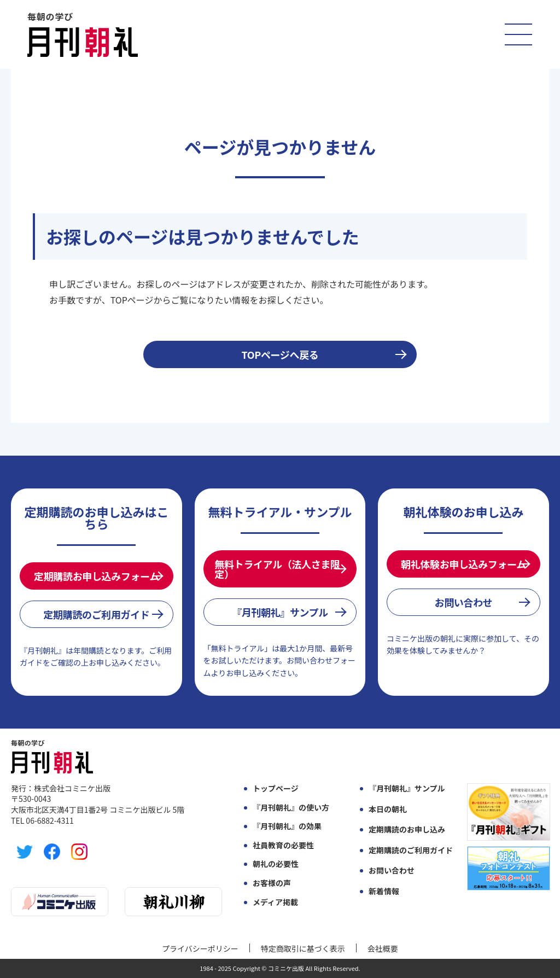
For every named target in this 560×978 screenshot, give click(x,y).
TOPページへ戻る (280, 354)
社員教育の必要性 (283, 845)
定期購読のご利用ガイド (96, 614)
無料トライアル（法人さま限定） (278, 569)
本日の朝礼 (388, 809)
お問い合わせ (464, 602)
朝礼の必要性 (276, 864)
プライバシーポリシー (200, 948)
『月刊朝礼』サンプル (280, 612)
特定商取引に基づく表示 (303, 948)
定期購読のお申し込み (407, 829)
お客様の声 (272, 883)
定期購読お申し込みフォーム (97, 576)
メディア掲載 (275, 902)
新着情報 (384, 891)
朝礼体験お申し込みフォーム (463, 564)
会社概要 (383, 948)
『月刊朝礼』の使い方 (291, 808)
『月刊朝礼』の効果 (287, 826)
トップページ (276, 788)
